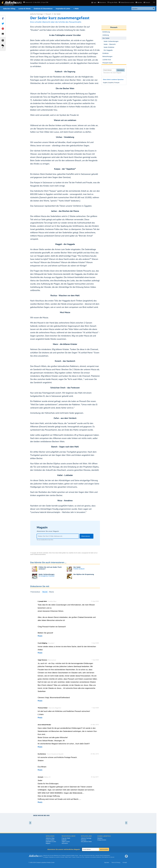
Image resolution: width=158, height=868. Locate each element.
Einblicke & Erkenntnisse (43, 9)
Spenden (139, 2)
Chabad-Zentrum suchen (126, 2)
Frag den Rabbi (112, 2)
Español (111, 83)
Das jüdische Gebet (86, 842)
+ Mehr (76, 9)
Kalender (64, 840)
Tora (83, 857)
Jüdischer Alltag (9, 9)
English (105, 83)
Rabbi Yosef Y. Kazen (70, 857)
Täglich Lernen (66, 842)
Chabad (63, 856)
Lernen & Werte (25, 9)
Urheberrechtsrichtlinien (40, 554)
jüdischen (99, 857)
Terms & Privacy (116, 863)
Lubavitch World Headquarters (102, 856)
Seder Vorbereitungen (47, 574)
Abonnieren (102, 2)
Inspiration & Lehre (63, 9)
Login (94, 2)
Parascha (84, 840)
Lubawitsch (68, 856)
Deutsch (147, 2)
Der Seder (57, 14)
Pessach (48, 14)
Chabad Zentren (102, 840)
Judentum (87, 857)
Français (117, 83)
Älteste (51, 592)
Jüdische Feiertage (37, 14)
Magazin (48, 843)
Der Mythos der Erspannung (84, 574)
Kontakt (125, 863)
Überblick (100, 838)
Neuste (45, 592)
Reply (40, 636)
